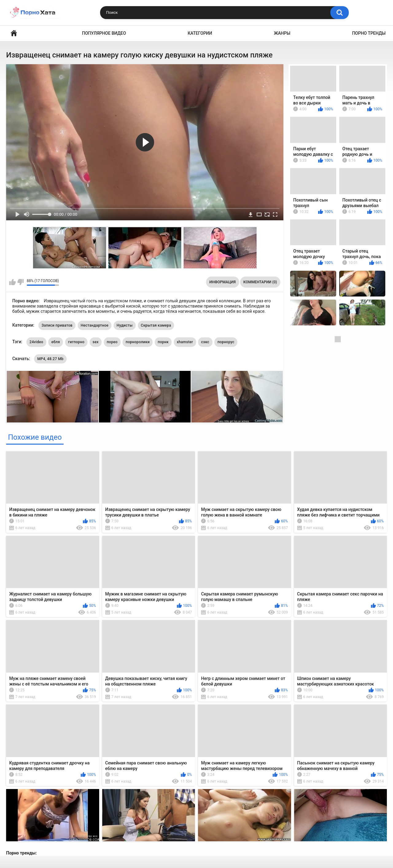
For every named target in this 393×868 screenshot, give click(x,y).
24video (36, 342)
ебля (56, 342)
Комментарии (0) (260, 282)
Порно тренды (369, 33)
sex (96, 342)
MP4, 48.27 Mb (50, 359)
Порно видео (14, 33)
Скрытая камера (156, 325)
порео (112, 342)
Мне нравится (12, 282)
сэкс (205, 342)
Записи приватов (57, 325)
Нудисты (125, 325)
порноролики (138, 342)
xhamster (185, 342)
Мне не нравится (20, 282)
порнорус (226, 342)
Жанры (282, 33)
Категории (200, 33)
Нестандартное (95, 325)
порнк (163, 342)
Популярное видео (104, 33)
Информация (223, 282)
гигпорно (76, 342)
